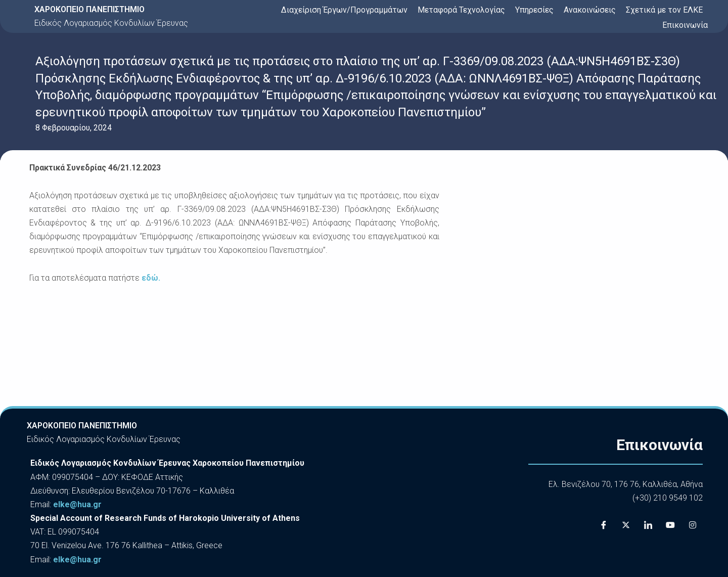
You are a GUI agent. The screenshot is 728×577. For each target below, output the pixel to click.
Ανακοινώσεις (590, 10)
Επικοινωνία (685, 25)
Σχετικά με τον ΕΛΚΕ (664, 10)
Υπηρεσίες (534, 10)
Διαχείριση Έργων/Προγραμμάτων (344, 10)
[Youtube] (670, 525)
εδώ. (151, 278)
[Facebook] (604, 525)
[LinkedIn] (648, 525)
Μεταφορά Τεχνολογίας (461, 10)
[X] (626, 525)
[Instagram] (693, 525)
